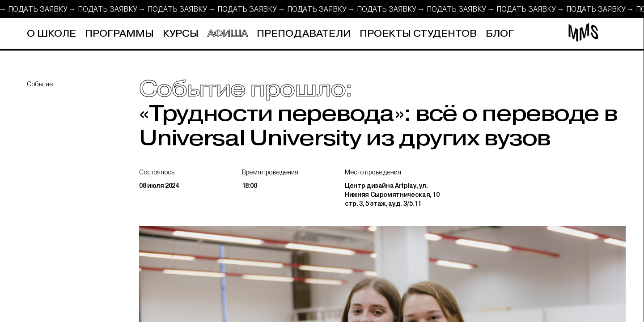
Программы (119, 34)
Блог (500, 34)
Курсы (181, 34)
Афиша (228, 34)
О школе (51, 34)
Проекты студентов (418, 34)
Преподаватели (304, 34)
